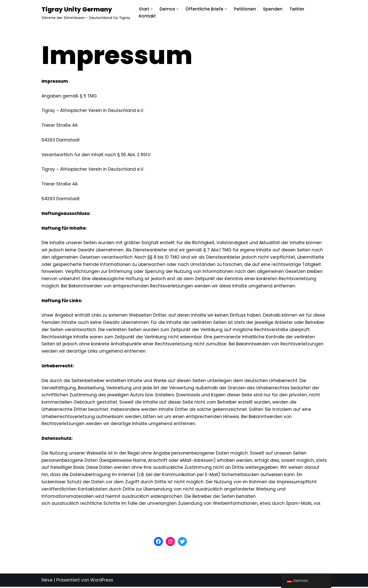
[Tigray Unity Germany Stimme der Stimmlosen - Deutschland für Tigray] (86, 13)
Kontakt (147, 16)
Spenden (273, 9)
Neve (47, 581)
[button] (152, 9)
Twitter (297, 9)
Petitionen (245, 9)
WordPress (102, 581)
